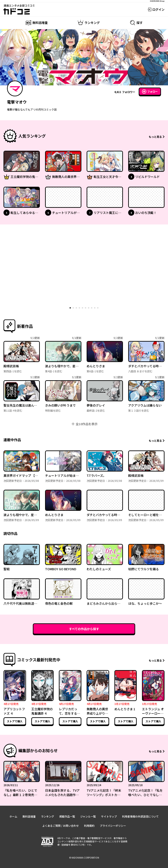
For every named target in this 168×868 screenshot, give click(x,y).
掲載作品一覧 (67, 816)
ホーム (13, 816)
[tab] (70, 308)
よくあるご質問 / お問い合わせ (60, 826)
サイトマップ (109, 816)
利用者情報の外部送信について (140, 816)
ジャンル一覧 (88, 816)
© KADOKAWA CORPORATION (84, 858)
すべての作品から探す (84, 629)
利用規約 (89, 826)
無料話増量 (29, 816)
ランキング (47, 816)
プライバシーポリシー (113, 826)
